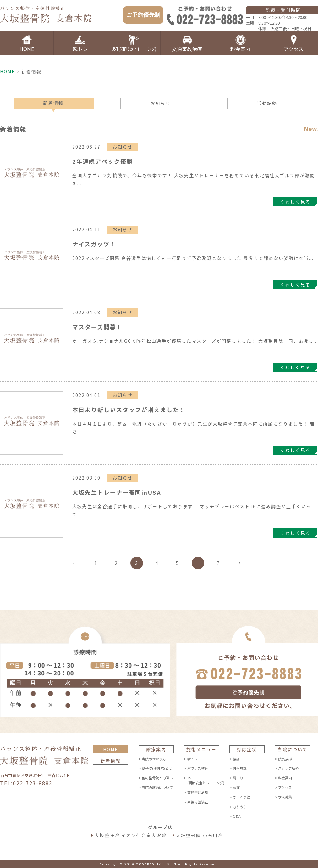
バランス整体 (198, 768)
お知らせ (160, 103)
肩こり (238, 778)
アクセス (285, 787)
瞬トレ (192, 759)
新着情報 (53, 103)
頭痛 (236, 787)
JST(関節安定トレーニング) (206, 780)
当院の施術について (157, 787)
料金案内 (285, 778)
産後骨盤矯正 (198, 802)
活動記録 (267, 103)
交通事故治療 (198, 792)
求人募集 (285, 797)
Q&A (237, 816)
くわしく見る (295, 202)
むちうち (240, 807)
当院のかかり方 (154, 759)
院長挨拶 (285, 759)
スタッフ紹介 (288, 768)
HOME (8, 71)
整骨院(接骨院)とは (157, 768)
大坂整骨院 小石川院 (199, 835)
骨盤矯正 (240, 768)
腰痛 (236, 759)
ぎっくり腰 (241, 797)
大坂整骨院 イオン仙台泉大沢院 (131, 835)
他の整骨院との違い (157, 778)
